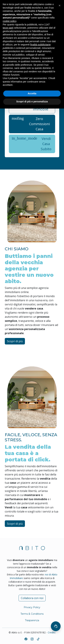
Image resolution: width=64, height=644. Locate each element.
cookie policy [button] (9, 21)
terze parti (8, 28)
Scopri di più (15, 341)
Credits (52, 632)
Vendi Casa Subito (32, 144)
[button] (60, 5)
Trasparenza (32, 620)
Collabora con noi (32, 598)
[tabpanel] (32, 127)
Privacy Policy (32, 607)
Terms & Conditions (32, 614)
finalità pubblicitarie (40, 45)
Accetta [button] (32, 93)
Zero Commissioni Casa (31, 124)
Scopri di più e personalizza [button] (32, 102)
